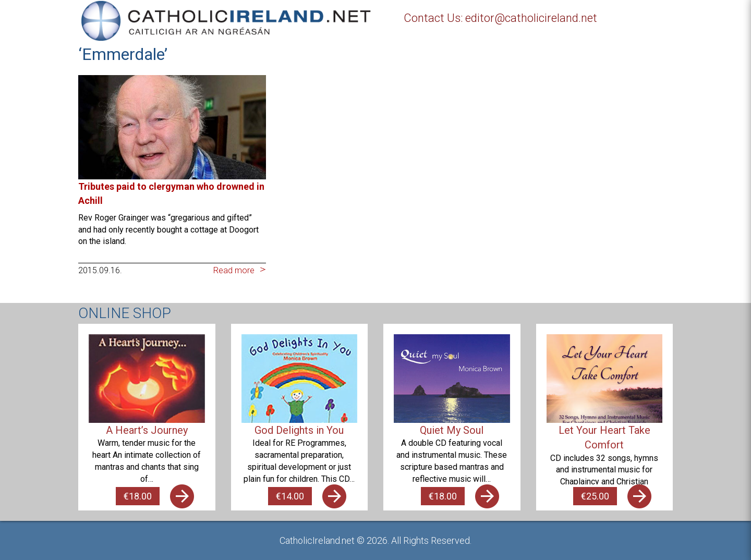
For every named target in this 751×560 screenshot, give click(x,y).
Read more (234, 270)
